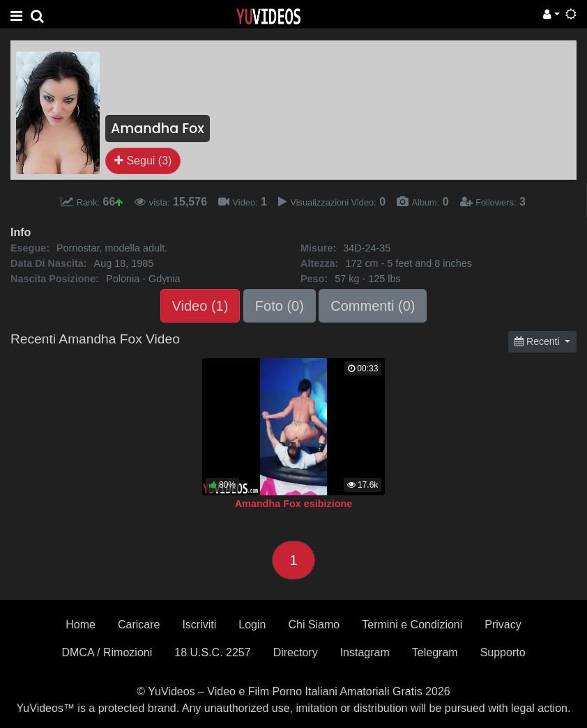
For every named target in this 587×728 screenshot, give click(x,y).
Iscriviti (199, 625)
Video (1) (200, 306)
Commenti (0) (373, 306)
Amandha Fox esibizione (294, 504)
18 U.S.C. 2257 (212, 652)
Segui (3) (143, 161)
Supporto (503, 652)
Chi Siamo (314, 625)
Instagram (365, 652)
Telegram (435, 652)
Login (252, 625)
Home (81, 625)
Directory (296, 652)
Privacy (503, 625)
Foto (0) (280, 306)
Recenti (538, 341)
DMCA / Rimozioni (107, 652)
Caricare (139, 625)
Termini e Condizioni (412, 625)
